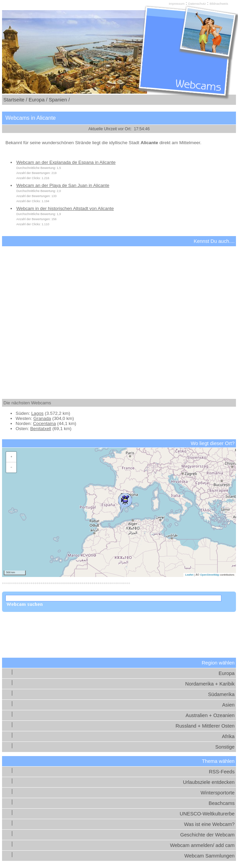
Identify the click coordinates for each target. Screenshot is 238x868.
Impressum (177, 4)
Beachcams (222, 803)
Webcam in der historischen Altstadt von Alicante (65, 208)
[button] (125, 501)
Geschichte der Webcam (207, 835)
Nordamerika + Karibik (210, 684)
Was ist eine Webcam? (209, 824)
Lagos (37, 413)
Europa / (38, 100)
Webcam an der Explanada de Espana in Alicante (66, 162)
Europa (227, 673)
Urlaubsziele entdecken (209, 782)
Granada (42, 418)
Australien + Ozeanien (210, 715)
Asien (228, 705)
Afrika (228, 736)
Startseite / (15, 100)
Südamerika (221, 694)
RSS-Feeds (222, 772)
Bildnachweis (219, 4)
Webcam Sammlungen (209, 856)
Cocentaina (44, 423)
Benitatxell (41, 429)
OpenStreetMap (209, 575)
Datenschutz (197, 4)
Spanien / (59, 100)
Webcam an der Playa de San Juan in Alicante (63, 185)
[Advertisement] (119, 317)
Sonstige (225, 747)
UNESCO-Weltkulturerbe (207, 814)
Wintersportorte (218, 793)
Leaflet (189, 575)
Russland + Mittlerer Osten (205, 726)
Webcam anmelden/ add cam (202, 845)
